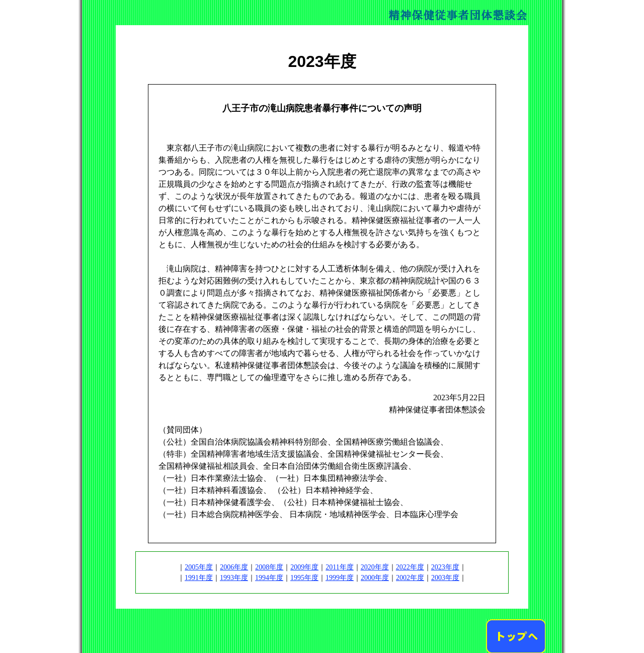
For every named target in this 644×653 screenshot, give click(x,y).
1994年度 (269, 578)
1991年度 (199, 578)
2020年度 (375, 567)
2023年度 (445, 567)
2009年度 (304, 567)
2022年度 (410, 567)
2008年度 (269, 567)
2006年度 (234, 567)
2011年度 (339, 567)
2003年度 (445, 578)
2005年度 (199, 567)
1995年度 (304, 578)
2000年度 (375, 578)
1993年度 (234, 578)
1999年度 (340, 578)
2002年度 (410, 578)
